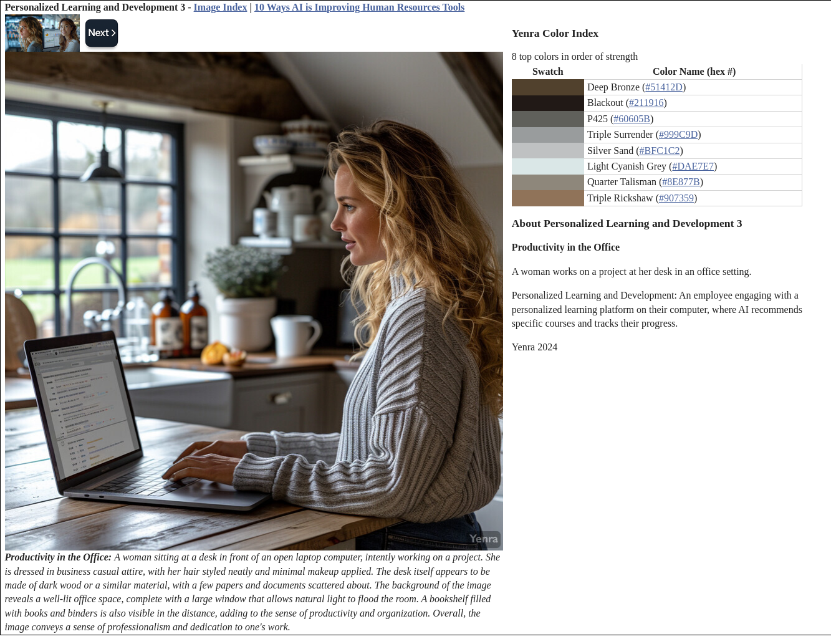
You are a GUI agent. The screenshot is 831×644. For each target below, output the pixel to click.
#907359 (676, 198)
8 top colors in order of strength (575, 56)
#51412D (664, 87)
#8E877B (681, 182)
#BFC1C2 (660, 151)
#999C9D (678, 134)
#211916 (646, 103)
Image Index (221, 7)
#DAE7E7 (693, 166)
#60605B (632, 119)
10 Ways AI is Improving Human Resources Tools (359, 7)
